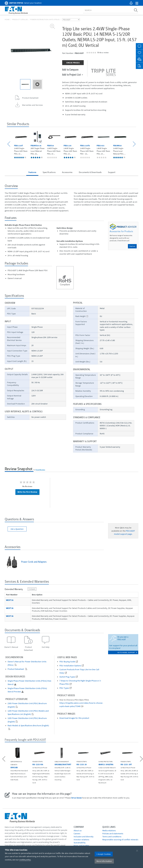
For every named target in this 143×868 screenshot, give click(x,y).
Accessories (67, 172)
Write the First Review (27, 492)
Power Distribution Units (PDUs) (45, 19)
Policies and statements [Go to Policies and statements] (113, 834)
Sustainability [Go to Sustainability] (80, 843)
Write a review (103, 52)
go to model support (127, 652)
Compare (32, 589)
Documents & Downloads (90, 172)
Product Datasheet (16, 669)
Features (32, 172)
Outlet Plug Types (67, 677)
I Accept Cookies (104, 854)
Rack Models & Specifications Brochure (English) (28, 726)
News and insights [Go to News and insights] (81, 846)
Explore (132, 246)
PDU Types (64, 688)
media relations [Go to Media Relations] (109, 831)
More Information (104, 861)
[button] (137, 3)
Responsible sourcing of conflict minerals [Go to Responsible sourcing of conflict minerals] (120, 840)
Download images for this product (74, 718)
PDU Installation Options (70, 666)
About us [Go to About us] (78, 831)
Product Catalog (20, 19)
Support (112, 172)
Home (7, 19)
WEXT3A (10, 616)
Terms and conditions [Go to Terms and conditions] (112, 837)
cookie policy (25, 860)
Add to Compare (70, 69)
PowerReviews (40, 470)
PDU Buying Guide (67, 662)
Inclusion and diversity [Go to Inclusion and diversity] (84, 837)
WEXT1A (10, 600)
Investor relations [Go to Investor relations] (81, 840)
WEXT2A (10, 608)
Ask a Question (17, 529)
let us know (77, 798)
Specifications (49, 172)
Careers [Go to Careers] (77, 834)
